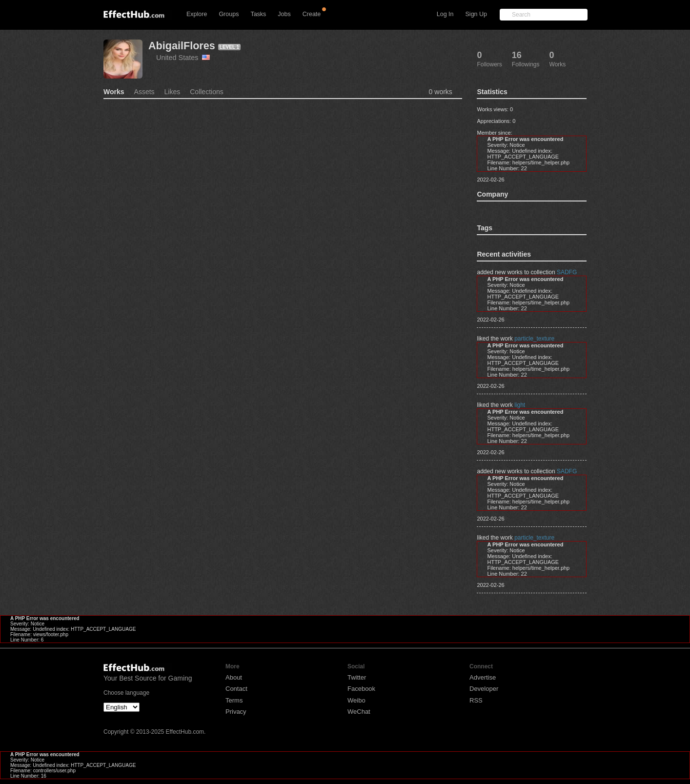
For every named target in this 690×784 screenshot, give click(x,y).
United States (183, 58)
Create (312, 14)
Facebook (361, 689)
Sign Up (476, 14)
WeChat (359, 712)
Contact (236, 689)
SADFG (567, 272)
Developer (484, 689)
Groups (229, 14)
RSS (476, 700)
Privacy (236, 712)
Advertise (483, 677)
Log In (445, 14)
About (234, 677)
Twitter (357, 677)
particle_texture (534, 339)
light (520, 405)
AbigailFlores (182, 46)
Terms (234, 700)
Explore (197, 14)
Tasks (258, 14)
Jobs (284, 14)
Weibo (356, 700)
